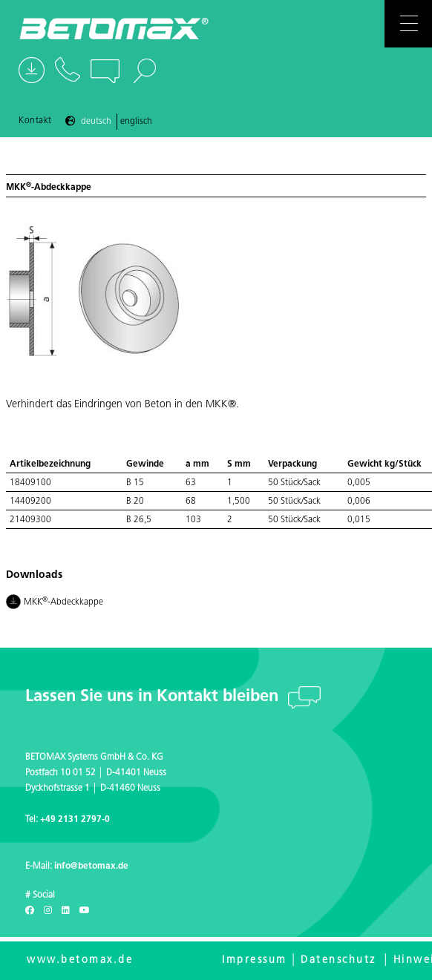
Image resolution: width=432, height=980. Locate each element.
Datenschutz (338, 960)
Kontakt (35, 121)
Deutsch (96, 122)
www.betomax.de (80, 960)
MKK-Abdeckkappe (56, 603)
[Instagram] (48, 911)
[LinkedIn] (66, 911)
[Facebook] (30, 911)
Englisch (136, 122)
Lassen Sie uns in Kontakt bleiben (154, 697)
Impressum (255, 960)
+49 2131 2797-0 (75, 820)
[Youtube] (85, 911)
